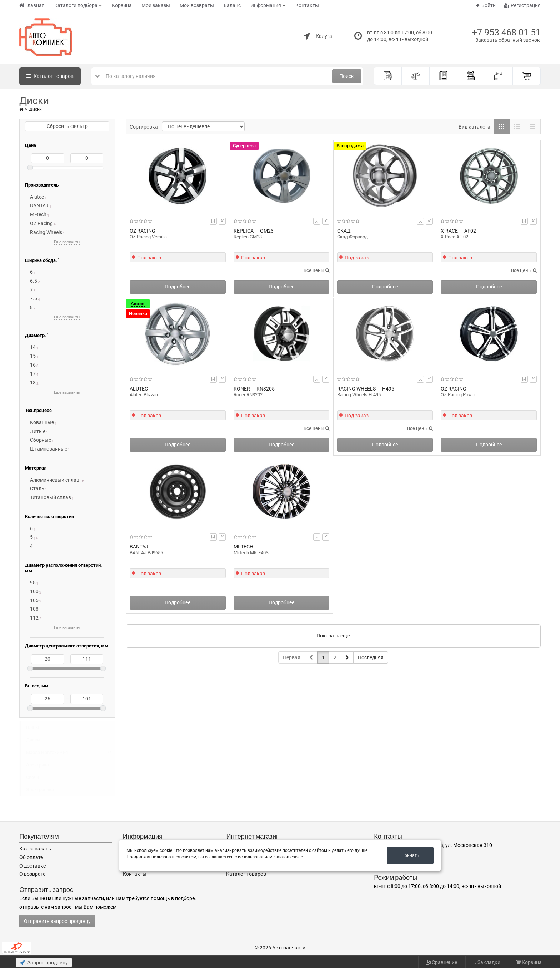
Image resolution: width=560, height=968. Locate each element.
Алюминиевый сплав (55, 480)
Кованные (42, 422)
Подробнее (177, 287)
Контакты (307, 5)
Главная (32, 5)
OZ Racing (41, 223)
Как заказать (35, 849)
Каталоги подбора (76, 5)
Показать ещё (333, 636)
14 (33, 347)
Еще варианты (67, 242)
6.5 (34, 281)
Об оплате (31, 857)
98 (33, 582)
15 (33, 356)
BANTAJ (39, 205)
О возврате (32, 874)
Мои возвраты (197, 5)
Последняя (371, 657)
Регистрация (522, 5)
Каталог (50, 76)
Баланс (232, 5)
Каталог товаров (246, 874)
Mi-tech (38, 214)
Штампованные (49, 449)
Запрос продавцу (44, 963)
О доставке (32, 866)
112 (34, 618)
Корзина (122, 5)
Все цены (316, 270)
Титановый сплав (51, 497)
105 (34, 600)
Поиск (347, 76)
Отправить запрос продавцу (57, 921)
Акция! (138, 304)
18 (33, 383)
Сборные (41, 440)
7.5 (34, 298)
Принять (410, 855)
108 (34, 609)
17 (33, 374)
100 (34, 591)
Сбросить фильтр (67, 126)
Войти (486, 5)
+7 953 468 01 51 (506, 32)
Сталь (37, 488)
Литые (38, 431)
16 (33, 365)
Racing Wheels (46, 232)
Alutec (37, 197)
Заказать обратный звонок (508, 40)
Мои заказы (156, 5)
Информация (266, 5)
